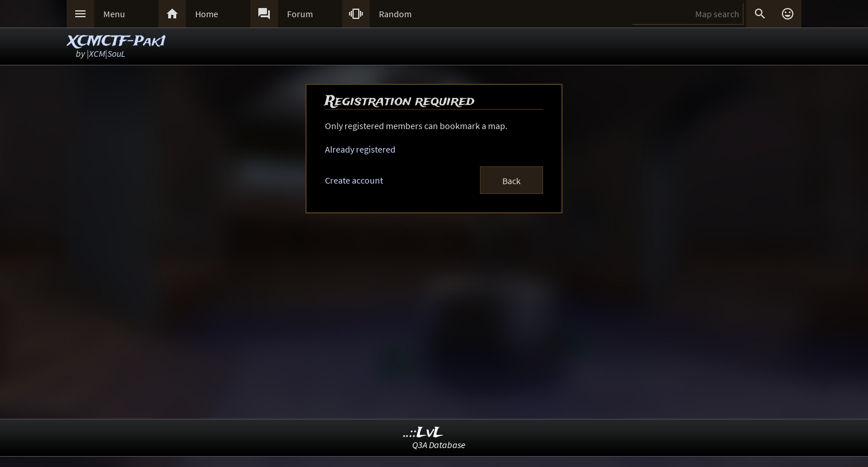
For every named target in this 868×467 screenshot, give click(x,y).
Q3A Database (439, 445)
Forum (300, 14)
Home (207, 14)
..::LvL (423, 433)
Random (395, 14)
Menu (114, 14)
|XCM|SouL (106, 53)
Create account (354, 180)
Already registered (360, 149)
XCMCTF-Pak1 (117, 42)
